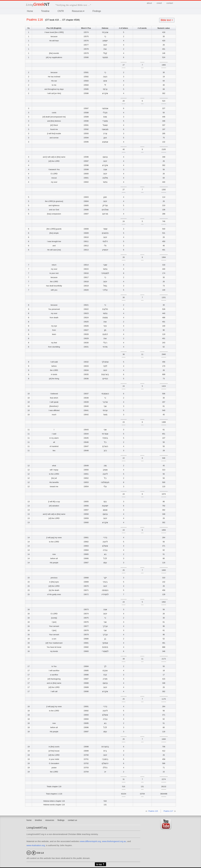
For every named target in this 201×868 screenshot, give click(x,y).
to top (100, 864)
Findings (97, 11)
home (29, 820)
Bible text (167, 20)
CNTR (61, 11)
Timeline (45, 11)
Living (38, 5)
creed (159, 3)
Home (30, 11)
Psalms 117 (168, 811)
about (149, 3)
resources (50, 820)
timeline (38, 820)
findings (61, 820)
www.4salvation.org (36, 845)
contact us (72, 820)
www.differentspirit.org (90, 841)
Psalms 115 (153, 811)
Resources (78, 11)
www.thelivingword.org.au (114, 841)
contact (170, 3)
